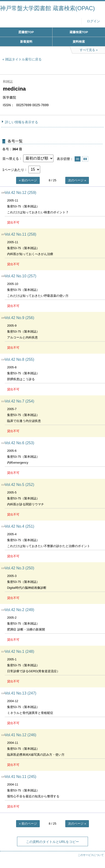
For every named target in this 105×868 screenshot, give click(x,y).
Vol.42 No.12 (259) (20, 193)
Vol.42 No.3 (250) (20, 568)
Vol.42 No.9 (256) (20, 318)
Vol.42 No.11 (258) (20, 234)
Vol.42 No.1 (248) (20, 651)
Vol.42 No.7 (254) (20, 401)
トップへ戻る (97, 855)
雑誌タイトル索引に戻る (23, 59)
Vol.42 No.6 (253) (20, 443)
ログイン (93, 21)
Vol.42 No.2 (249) (20, 610)
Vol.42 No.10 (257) (20, 276)
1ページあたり (13, 169)
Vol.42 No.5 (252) (20, 485)
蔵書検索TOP (79, 32)
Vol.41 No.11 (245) (20, 777)
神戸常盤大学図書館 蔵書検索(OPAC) (47, 8)
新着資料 (26, 42)
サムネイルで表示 (85, 159)
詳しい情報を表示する (22, 122)
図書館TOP (26, 32)
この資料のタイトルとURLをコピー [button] (53, 842)
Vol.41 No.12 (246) (20, 735)
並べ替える (11, 158)
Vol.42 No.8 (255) (20, 359)
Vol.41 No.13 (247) (20, 693)
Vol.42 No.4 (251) (20, 526)
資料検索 (79, 42)
